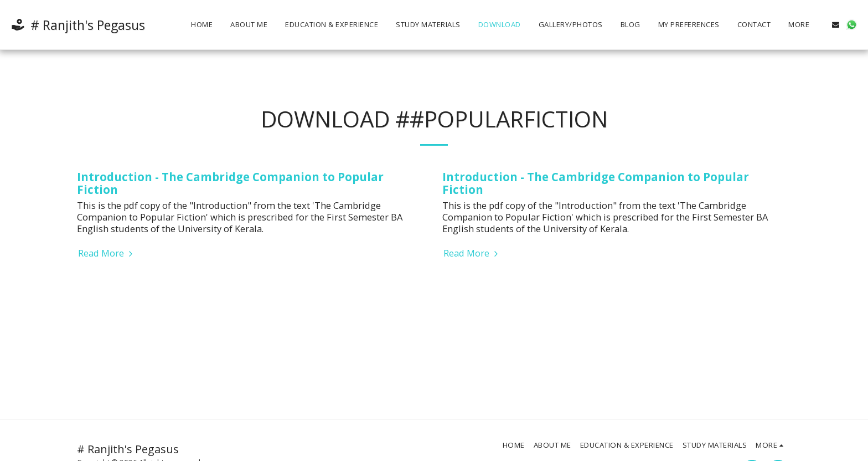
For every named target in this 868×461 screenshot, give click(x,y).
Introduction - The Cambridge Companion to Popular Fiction (230, 183)
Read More (107, 253)
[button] (836, 25)
